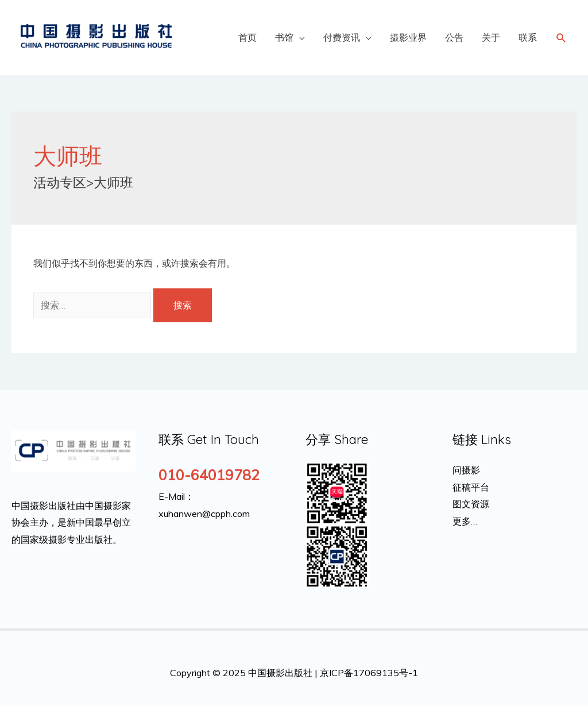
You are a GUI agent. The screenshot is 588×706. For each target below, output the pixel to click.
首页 (247, 37)
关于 (491, 37)
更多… (465, 521)
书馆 (284, 37)
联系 (528, 37)
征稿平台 (471, 487)
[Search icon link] (561, 38)
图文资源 (471, 504)
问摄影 (466, 470)
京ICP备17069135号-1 (369, 673)
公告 (454, 37)
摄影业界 (408, 37)
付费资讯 (342, 37)
